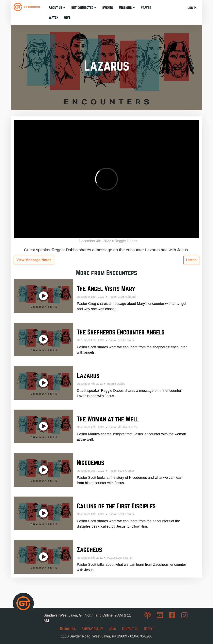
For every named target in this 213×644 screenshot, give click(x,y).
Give (67, 17)
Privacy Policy (92, 629)
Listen (191, 260)
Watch (53, 17)
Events (108, 8)
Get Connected (84, 8)
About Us (57, 8)
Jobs (112, 629)
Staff (149, 629)
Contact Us (130, 629)
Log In (192, 8)
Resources (68, 629)
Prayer (146, 8)
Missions (127, 8)
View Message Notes (34, 260)
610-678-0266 (141, 636)
